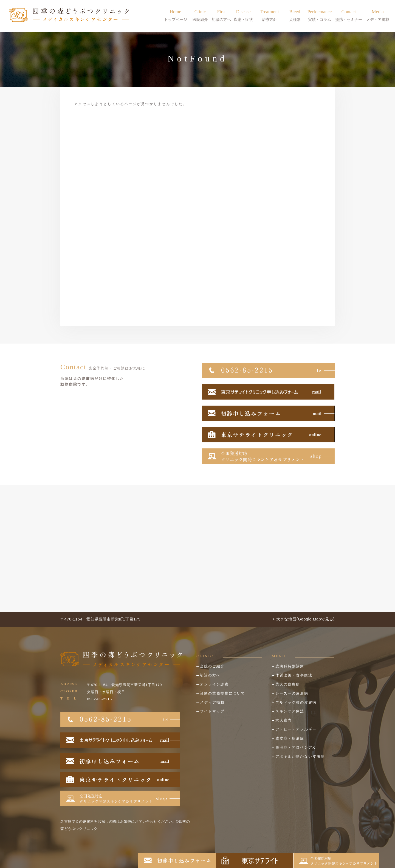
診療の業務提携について (223, 693)
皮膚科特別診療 (290, 666)
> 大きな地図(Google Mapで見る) (304, 619)
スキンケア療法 (290, 711)
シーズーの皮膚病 (292, 693)
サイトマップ (212, 711)
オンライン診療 (214, 684)
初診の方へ (210, 675)
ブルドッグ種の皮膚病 (296, 702)
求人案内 (284, 720)
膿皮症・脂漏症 (290, 738)
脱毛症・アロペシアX (295, 747)
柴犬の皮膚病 (288, 684)
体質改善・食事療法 (294, 675)
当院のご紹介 (212, 666)
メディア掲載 (212, 702)
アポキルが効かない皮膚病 (300, 756)
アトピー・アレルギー (296, 729)
